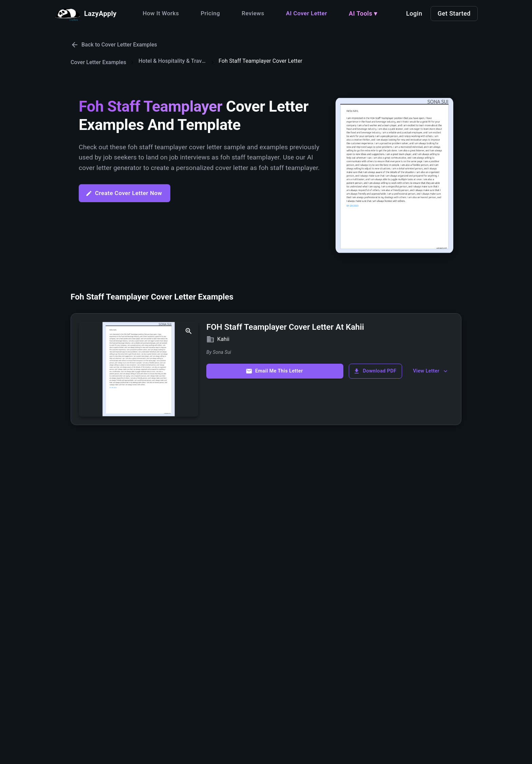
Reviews (253, 13)
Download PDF (375, 371)
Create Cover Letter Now (124, 193)
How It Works (161, 13)
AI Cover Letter (307, 13)
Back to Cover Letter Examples (114, 45)
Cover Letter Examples (98, 62)
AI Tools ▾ (363, 13)
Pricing (210, 13)
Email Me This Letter (274, 371)
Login (414, 13)
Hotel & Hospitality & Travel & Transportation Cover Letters (172, 61)
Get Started (454, 13)
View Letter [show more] (431, 371)
